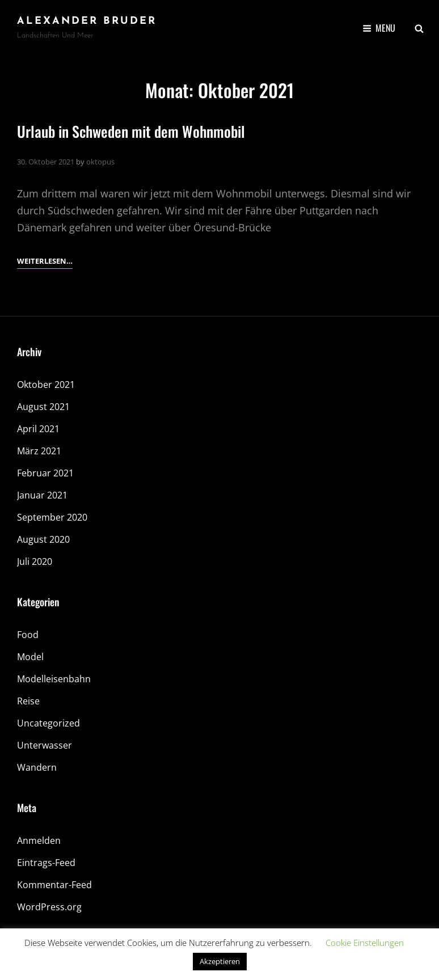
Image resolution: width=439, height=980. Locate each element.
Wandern (37, 767)
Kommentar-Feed (54, 885)
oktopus (100, 162)
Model (30, 657)
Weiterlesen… (45, 261)
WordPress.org (49, 907)
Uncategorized (48, 723)
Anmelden (39, 840)
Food (28, 635)
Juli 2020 (35, 561)
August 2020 (43, 539)
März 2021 (39, 451)
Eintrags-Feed (46, 863)
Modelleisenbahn (54, 679)
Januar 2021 (42, 495)
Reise (28, 701)
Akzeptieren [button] (220, 961)
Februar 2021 (45, 473)
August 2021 (43, 407)
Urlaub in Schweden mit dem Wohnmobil (131, 131)
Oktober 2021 (46, 385)
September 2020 (52, 517)
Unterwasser (45, 745)
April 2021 (38, 429)
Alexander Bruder (87, 21)
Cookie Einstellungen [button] (365, 943)
